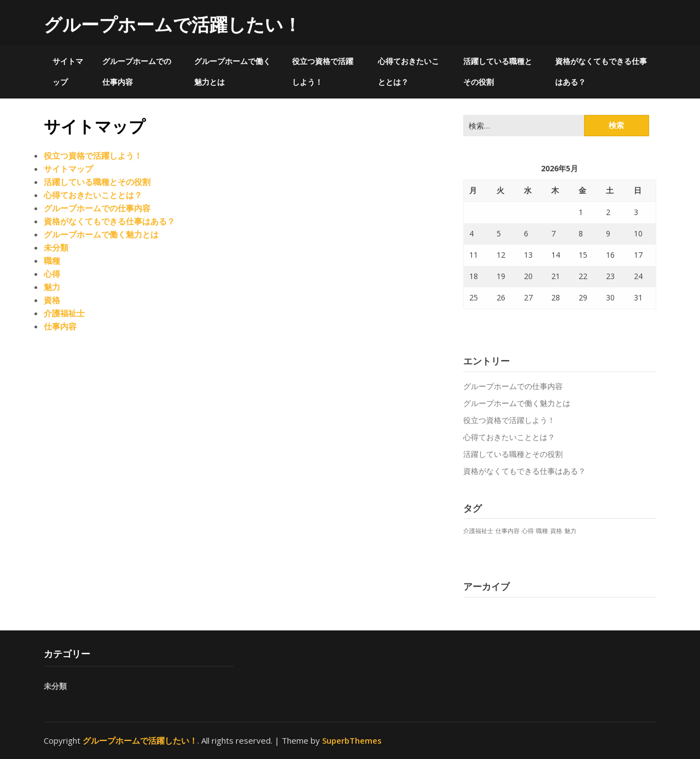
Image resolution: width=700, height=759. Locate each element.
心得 (52, 274)
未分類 (56, 247)
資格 (52, 300)
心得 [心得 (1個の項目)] (528, 531)
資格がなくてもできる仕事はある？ (601, 71)
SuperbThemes (352, 740)
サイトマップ (68, 71)
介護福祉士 (64, 313)
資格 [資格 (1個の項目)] (556, 531)
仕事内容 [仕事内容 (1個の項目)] (507, 531)
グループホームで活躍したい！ (173, 24)
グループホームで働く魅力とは (232, 71)
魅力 (52, 287)
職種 (52, 260)
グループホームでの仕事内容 (137, 71)
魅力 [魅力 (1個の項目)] (570, 531)
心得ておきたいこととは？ (409, 71)
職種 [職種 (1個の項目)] (542, 531)
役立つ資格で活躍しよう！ (323, 71)
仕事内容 (60, 326)
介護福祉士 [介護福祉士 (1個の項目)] (478, 531)
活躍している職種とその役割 (498, 71)
